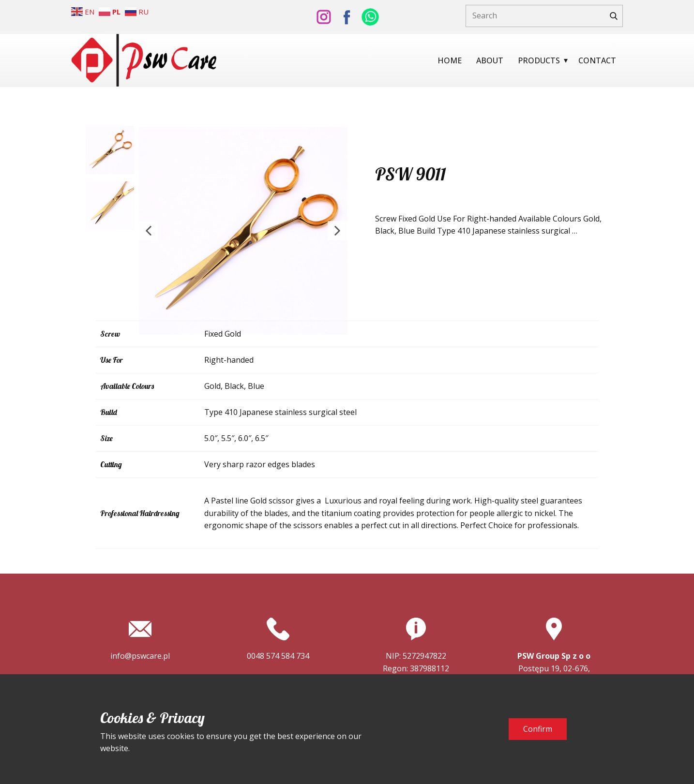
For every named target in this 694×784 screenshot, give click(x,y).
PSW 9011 (410, 174)
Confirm (538, 729)
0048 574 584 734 (278, 656)
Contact (597, 60)
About (490, 60)
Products (539, 60)
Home (450, 60)
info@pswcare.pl (140, 656)
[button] (149, 231)
